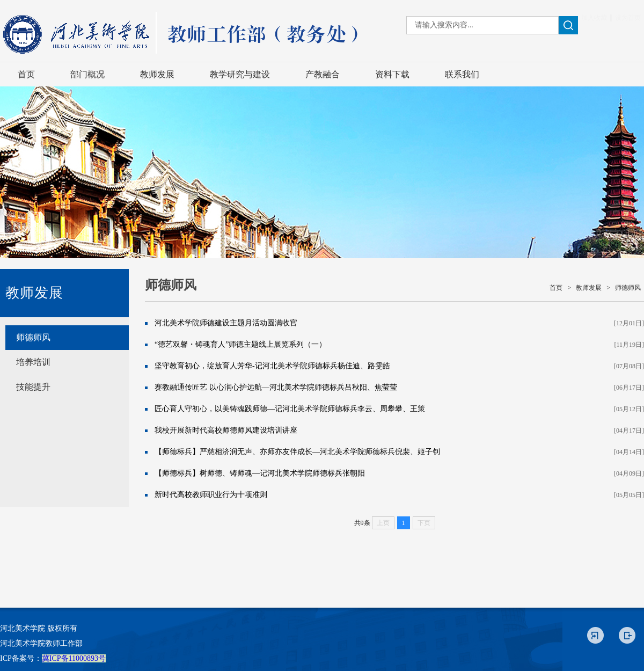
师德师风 (33, 337)
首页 (26, 74)
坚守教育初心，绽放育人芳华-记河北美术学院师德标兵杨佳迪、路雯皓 (272, 366)
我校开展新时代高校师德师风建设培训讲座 (226, 430)
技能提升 (33, 387)
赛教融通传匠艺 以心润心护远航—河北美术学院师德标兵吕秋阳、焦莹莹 (276, 387)
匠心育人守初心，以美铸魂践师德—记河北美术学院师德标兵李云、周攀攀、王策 (290, 409)
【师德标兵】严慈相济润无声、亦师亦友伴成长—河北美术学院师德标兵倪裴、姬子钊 (297, 452)
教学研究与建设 (240, 74)
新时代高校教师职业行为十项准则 (211, 495)
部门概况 (87, 74)
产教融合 (323, 74)
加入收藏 (594, 18)
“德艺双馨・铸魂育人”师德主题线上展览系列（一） (240, 344)
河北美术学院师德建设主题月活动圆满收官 (226, 323)
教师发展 (157, 74)
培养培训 (33, 362)
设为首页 (628, 18)
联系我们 (462, 74)
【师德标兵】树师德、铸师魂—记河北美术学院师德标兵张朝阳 (260, 473)
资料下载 (392, 74)
